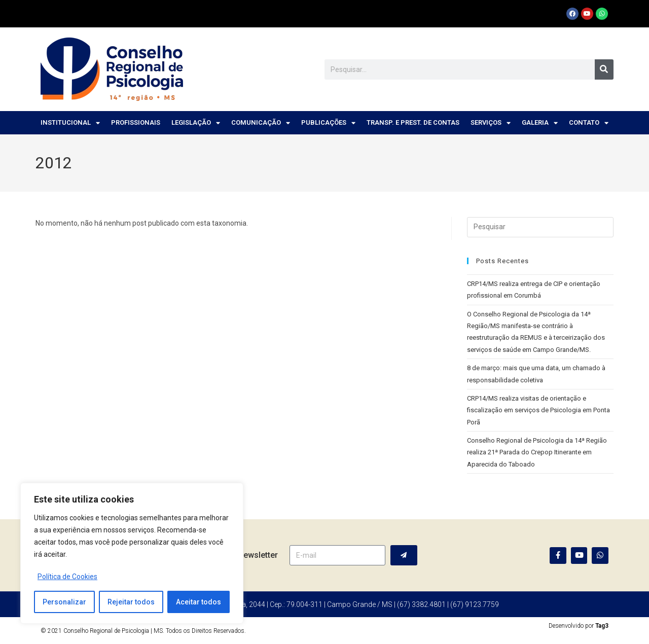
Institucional (70, 123)
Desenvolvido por (579, 626)
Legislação (196, 123)
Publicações (328, 123)
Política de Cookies (67, 577)
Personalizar (64, 602)
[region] (132, 553)
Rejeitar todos (131, 602)
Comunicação (261, 123)
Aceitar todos (199, 602)
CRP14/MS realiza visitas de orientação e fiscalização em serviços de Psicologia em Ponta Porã (538, 410)
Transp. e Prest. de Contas (413, 122)
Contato (589, 123)
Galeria (540, 123)
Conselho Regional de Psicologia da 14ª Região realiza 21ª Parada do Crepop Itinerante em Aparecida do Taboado (537, 452)
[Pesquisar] (604, 69)
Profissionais (136, 122)
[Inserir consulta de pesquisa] (540, 227)
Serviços (491, 123)
